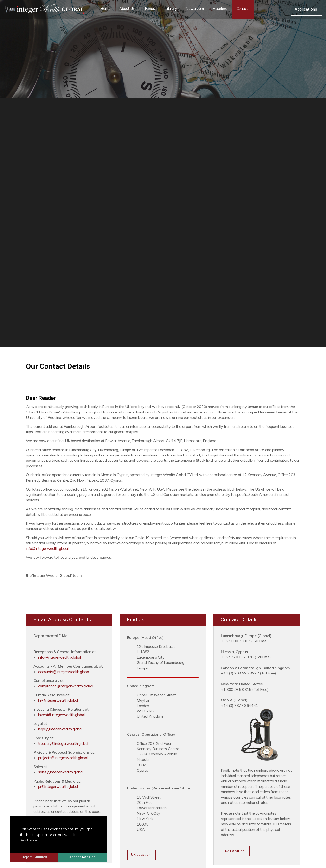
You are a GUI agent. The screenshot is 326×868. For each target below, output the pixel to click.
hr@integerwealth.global (58, 700)
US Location (235, 851)
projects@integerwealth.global (63, 758)
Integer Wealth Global (44, 10)
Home (106, 9)
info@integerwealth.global (47, 548)
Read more (37, 839)
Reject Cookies (43, 856)
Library (176, 9)
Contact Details (239, 620)
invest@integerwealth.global (61, 715)
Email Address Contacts (62, 620)
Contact (250, 9)
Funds (153, 9)
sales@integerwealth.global (61, 772)
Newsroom (200, 9)
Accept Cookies (92, 856)
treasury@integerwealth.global (63, 743)
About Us (128, 9)
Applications (306, 9)
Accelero (227, 9)
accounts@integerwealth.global (64, 672)
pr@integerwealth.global (58, 786)
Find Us (136, 620)
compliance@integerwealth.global (66, 686)
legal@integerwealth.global (60, 729)
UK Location (141, 855)
